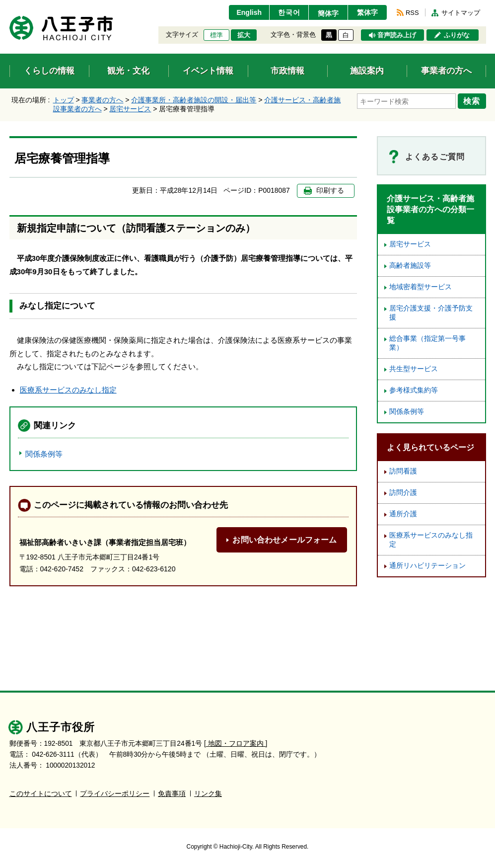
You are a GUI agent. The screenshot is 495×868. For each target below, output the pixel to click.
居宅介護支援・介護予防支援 (431, 313)
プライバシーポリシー (115, 794)
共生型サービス (414, 369)
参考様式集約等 (414, 390)
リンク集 (208, 794)
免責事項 (172, 794)
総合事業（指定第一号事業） (427, 343)
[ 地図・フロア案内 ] (236, 744)
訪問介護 (403, 493)
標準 (216, 35)
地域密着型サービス (421, 287)
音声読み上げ (397, 35)
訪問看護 (403, 471)
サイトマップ (461, 13)
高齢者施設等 (410, 266)
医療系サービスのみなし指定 (68, 390)
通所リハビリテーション (427, 566)
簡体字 (328, 13)
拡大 (244, 35)
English (249, 12)
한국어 (289, 12)
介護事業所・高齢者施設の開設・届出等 (194, 100)
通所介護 (403, 514)
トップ (64, 100)
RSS (412, 13)
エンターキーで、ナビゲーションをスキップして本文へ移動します (10, 6)
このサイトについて (41, 794)
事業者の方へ (102, 100)
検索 (472, 101)
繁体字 (367, 12)
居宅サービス (130, 109)
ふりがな (457, 35)
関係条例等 (44, 454)
